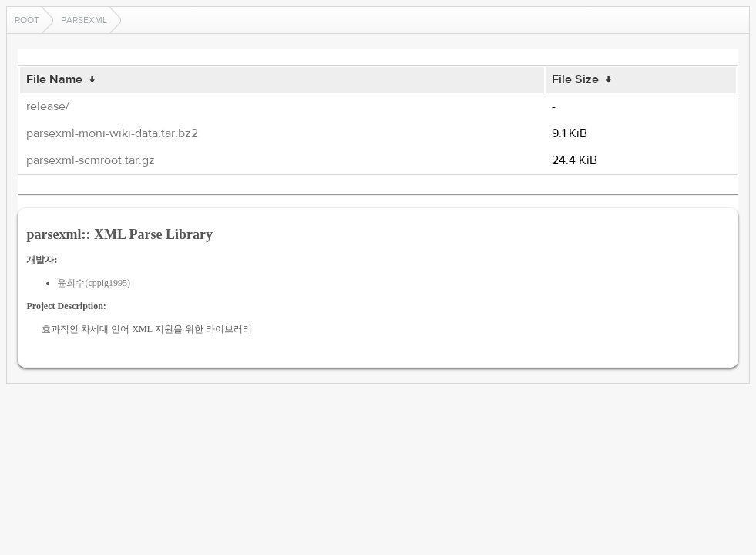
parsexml (84, 20)
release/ (48, 106)
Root (27, 20)
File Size (575, 79)
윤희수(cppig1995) (94, 283)
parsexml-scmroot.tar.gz (91, 160)
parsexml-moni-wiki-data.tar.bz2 (112, 133)
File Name (54, 79)
